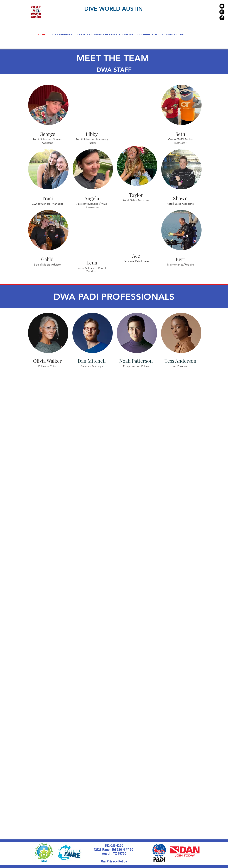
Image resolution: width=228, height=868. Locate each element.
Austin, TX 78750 (114, 853)
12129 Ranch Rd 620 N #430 (114, 849)
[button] (62, 35)
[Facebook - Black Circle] (222, 18)
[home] (42, 35)
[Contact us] (175, 35)
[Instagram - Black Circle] (222, 12)
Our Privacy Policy (114, 861)
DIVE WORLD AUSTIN (113, 9)
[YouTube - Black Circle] (222, 6)
